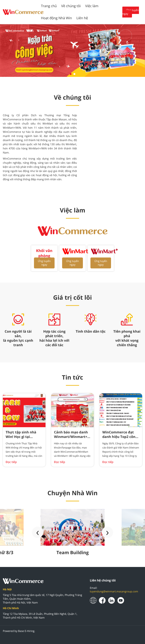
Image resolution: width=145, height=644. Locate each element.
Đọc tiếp (11, 462)
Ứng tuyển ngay (131, 12)
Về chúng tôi (71, 6)
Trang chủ (49, 6)
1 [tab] (71, 74)
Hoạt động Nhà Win (56, 18)
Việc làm (92, 6)
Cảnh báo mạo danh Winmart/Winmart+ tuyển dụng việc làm (71, 437)
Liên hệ (82, 18)
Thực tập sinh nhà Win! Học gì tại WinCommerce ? (21, 437)
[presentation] (38, 532)
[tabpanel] (72, 50)
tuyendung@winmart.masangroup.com (114, 592)
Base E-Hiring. (27, 631)
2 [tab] (74, 74)
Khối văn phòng (44, 253)
